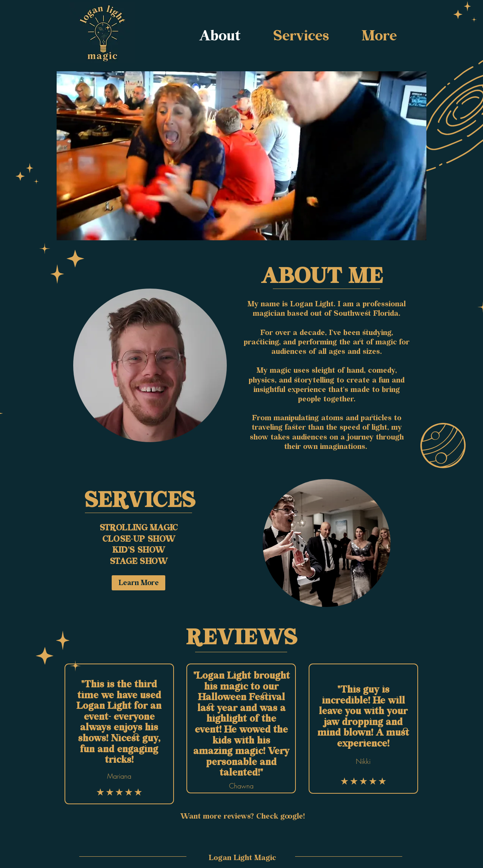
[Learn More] (138, 583)
